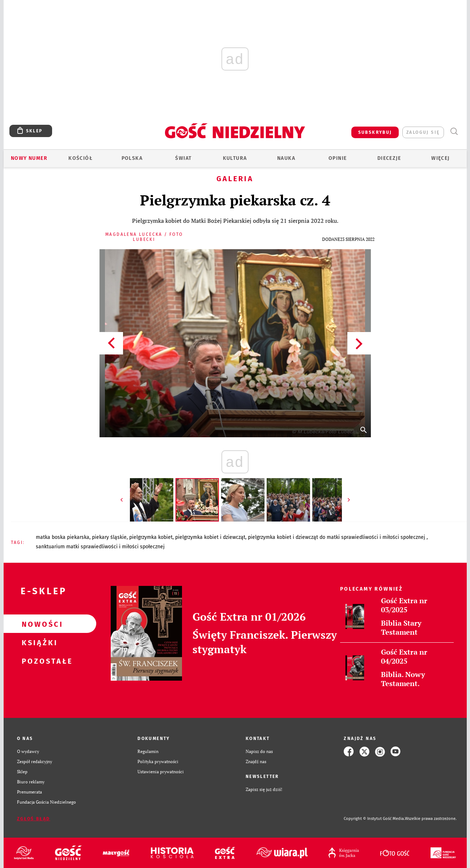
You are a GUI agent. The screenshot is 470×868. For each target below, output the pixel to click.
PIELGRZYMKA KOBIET (151, 537)
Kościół (81, 158)
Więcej (440, 158)
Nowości (38, 624)
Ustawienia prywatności (161, 772)
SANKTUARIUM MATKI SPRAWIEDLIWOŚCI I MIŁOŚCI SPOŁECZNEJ (100, 547)
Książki (38, 642)
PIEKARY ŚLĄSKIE (109, 537)
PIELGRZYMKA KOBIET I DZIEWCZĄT (210, 537)
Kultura (235, 158)
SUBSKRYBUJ (375, 132)
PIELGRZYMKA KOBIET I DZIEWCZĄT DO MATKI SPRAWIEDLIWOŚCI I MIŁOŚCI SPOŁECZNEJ (337, 537)
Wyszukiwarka (454, 131)
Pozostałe (38, 661)
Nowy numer (29, 158)
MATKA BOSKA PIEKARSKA (63, 537)
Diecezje (389, 158)
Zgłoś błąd (34, 819)
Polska (132, 158)
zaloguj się (423, 132)
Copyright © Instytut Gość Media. (374, 819)
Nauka (286, 158)
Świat (183, 158)
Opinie (338, 158)
